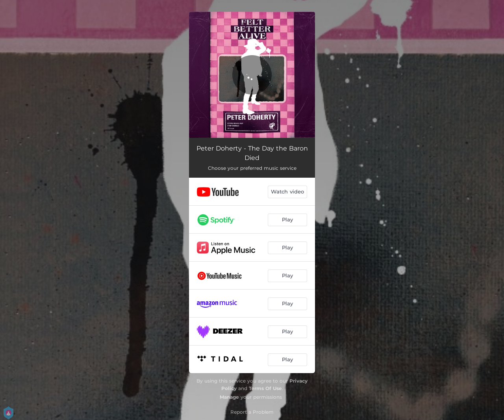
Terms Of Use (265, 388)
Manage (229, 397)
